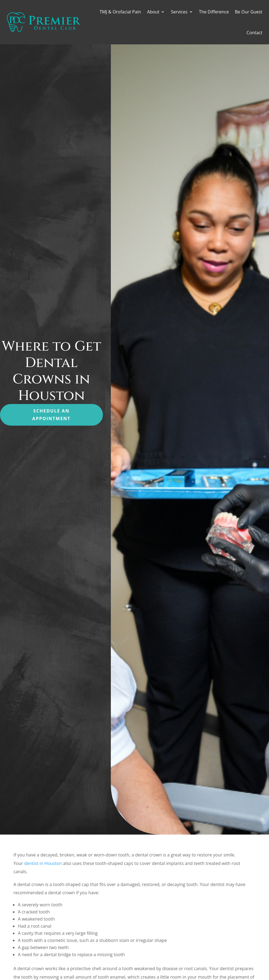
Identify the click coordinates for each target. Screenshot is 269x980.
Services (179, 12)
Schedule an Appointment (51, 415)
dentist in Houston (43, 863)
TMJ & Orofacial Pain (120, 12)
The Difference (214, 12)
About (153, 12)
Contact (254, 33)
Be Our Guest (248, 12)
